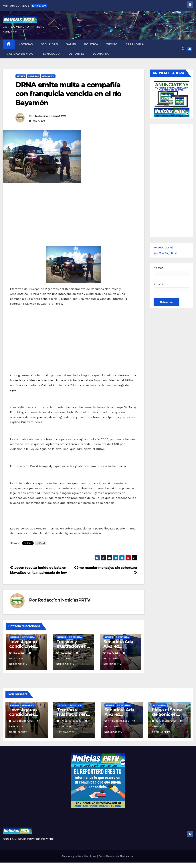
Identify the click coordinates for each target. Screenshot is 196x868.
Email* (172, 287)
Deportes (77, 54)
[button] (183, 49)
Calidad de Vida (20, 54)
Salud (71, 44)
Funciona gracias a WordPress (80, 856)
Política (91, 44)
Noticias (26, 44)
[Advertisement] (74, 212)
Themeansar (127, 856)
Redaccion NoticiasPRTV (50, 116)
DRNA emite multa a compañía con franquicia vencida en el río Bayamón (68, 94)
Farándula (135, 44)
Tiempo (112, 44)
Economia (101, 54)
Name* (172, 271)
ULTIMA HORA (48, 76)
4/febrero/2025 (119, 721)
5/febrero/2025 (71, 721)
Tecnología (51, 54)
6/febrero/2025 (24, 721)
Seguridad (50, 44)
